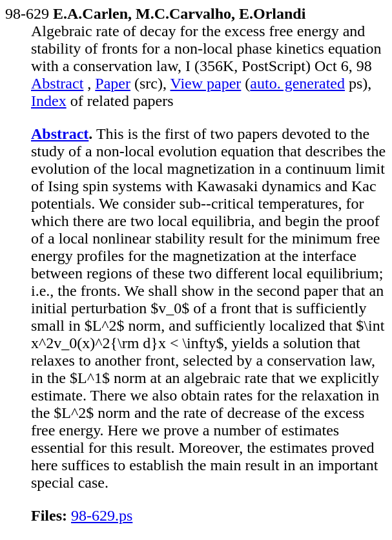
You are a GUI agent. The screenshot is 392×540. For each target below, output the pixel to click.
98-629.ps (102, 515)
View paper (206, 83)
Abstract (57, 83)
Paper (113, 83)
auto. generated (297, 83)
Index (49, 101)
